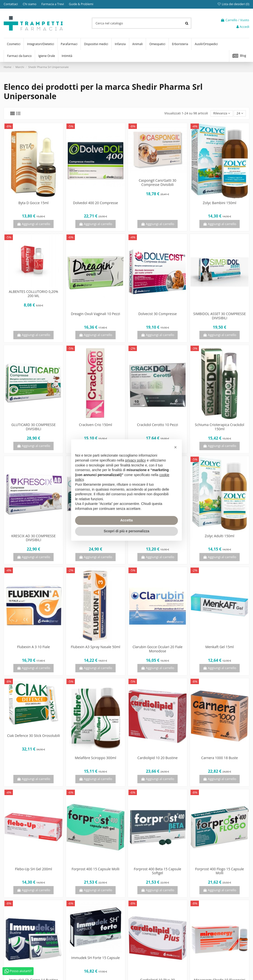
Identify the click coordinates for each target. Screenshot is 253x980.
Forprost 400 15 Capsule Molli (96, 869)
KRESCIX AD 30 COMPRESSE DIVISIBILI (34, 538)
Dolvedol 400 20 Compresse (96, 203)
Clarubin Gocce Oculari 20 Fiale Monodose (157, 649)
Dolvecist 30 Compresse (158, 314)
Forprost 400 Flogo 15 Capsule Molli (220, 871)
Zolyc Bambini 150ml (220, 203)
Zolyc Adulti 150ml (220, 536)
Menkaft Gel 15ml (220, 647)
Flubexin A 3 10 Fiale (33, 647)
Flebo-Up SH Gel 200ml (34, 869)
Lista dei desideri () (233, 4)
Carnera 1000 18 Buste (219, 758)
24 (240, 113)
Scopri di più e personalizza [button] (126, 531)
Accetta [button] (127, 520)
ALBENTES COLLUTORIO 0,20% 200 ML (34, 294)
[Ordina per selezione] (222, 114)
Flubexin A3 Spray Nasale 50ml (95, 647)
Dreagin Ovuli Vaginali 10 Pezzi (95, 314)
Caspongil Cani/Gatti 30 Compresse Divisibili (157, 182)
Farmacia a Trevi (53, 4)
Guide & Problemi (81, 4)
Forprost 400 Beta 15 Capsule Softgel (158, 871)
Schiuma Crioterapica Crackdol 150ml (220, 427)
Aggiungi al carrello (33, 224)
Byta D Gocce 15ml (33, 203)
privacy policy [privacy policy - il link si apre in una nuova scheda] (135, 460)
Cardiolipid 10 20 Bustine (158, 758)
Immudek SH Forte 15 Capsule (95, 958)
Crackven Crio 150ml (95, 425)
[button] (175, 447)
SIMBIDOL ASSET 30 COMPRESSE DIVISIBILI (219, 316)
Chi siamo (30, 4)
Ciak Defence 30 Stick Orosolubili (33, 736)
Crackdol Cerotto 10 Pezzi (158, 425)
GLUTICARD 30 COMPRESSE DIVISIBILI (33, 427)
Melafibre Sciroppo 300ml (96, 758)
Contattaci (11, 4)
